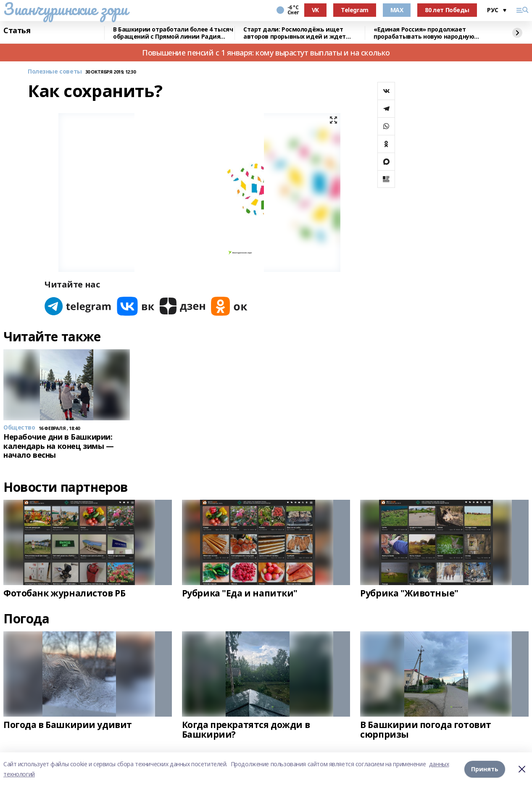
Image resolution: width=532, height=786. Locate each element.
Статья (17, 31)
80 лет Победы (447, 10)
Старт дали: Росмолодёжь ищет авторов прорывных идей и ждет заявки (295, 33)
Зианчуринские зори (65, 9)
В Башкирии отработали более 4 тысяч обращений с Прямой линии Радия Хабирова (173, 33)
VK (315, 10)
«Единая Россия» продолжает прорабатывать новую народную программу (424, 33)
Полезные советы (55, 72)
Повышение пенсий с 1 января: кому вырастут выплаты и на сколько (266, 53)
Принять (485, 769)
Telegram (355, 10)
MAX (397, 10)
